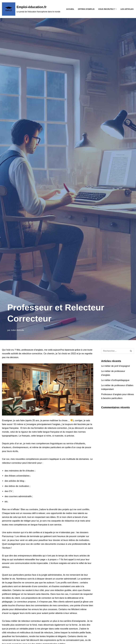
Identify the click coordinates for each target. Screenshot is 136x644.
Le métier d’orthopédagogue (115, 380)
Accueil (70, 9)
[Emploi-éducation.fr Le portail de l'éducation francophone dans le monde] (31, 9)
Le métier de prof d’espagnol (115, 366)
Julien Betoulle (17, 330)
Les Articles (127, 9)
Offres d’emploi (86, 9)
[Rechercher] (115, 351)
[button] (116, 9)
